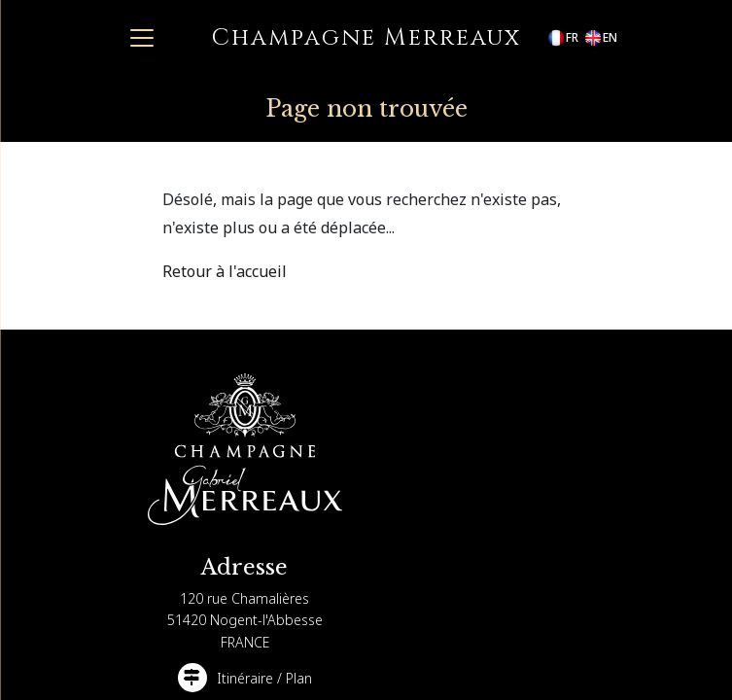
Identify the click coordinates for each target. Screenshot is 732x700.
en (600, 38)
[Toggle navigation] (142, 38)
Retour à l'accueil (225, 271)
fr (562, 38)
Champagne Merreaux (366, 38)
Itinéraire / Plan (264, 678)
